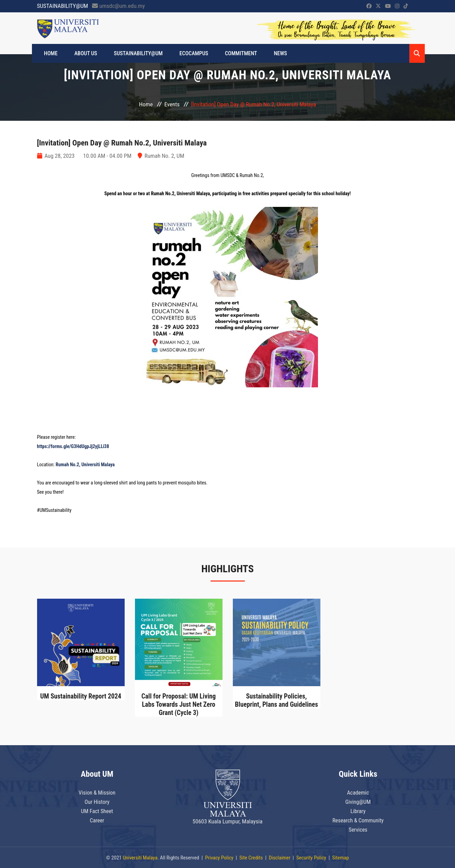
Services (358, 828)
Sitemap (340, 857)
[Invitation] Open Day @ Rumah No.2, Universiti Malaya (127, 143)
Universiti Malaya (140, 857)
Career (97, 819)
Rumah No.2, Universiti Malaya (85, 465)
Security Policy (311, 857)
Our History (97, 801)
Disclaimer (280, 857)
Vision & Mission (97, 792)
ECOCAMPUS (186, 53)
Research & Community (358, 819)
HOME (53, 53)
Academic (358, 792)
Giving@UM (358, 801)
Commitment (230, 53)
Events (172, 104)
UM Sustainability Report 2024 (81, 696)
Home (146, 104)
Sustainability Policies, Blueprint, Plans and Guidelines (277, 700)
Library (358, 810)
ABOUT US (84, 53)
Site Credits (251, 857)
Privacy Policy (219, 857)
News (267, 53)
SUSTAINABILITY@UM (134, 53)
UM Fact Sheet (97, 810)
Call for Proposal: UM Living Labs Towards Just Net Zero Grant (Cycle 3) (179, 704)
